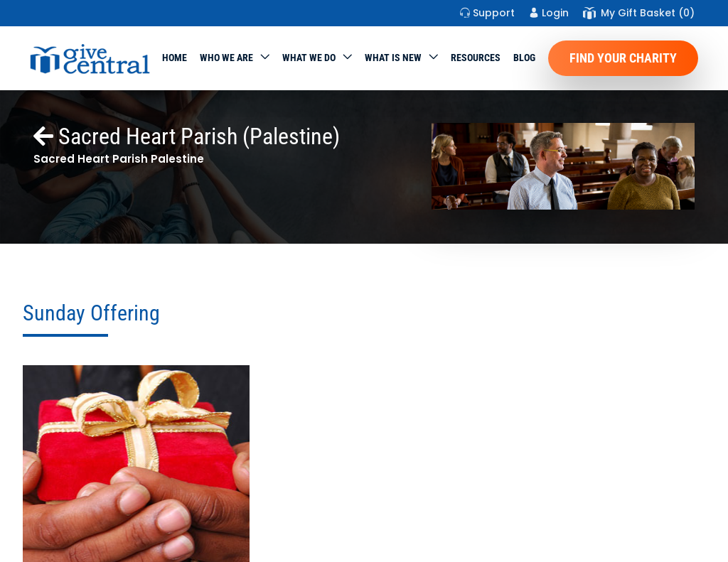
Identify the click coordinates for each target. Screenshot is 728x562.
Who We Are (226, 58)
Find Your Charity (623, 58)
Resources (476, 58)
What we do (309, 58)
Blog (524, 58)
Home (175, 58)
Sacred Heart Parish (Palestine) (187, 136)
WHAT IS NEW (393, 58)
